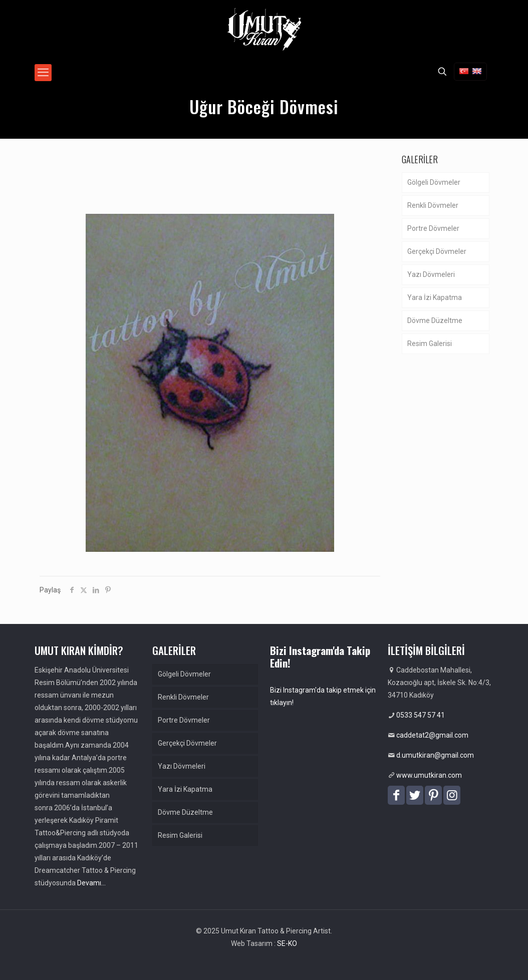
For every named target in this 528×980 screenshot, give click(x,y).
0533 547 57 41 (421, 715)
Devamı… (91, 883)
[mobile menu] (43, 73)
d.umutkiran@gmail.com (435, 755)
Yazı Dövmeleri (431, 274)
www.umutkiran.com (429, 775)
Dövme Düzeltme (435, 320)
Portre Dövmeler (433, 228)
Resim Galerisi (430, 344)
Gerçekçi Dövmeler (437, 251)
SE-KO (287, 943)
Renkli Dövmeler (433, 205)
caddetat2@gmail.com (432, 735)
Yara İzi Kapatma (435, 297)
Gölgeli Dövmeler (434, 182)
